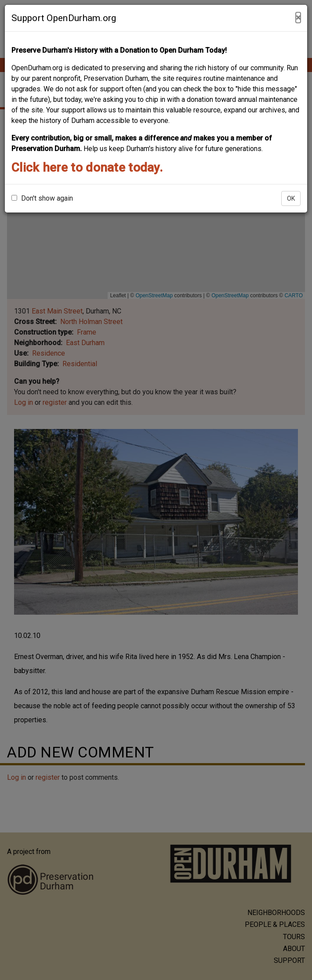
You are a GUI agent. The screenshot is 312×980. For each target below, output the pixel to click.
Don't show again (42, 198)
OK (291, 198)
